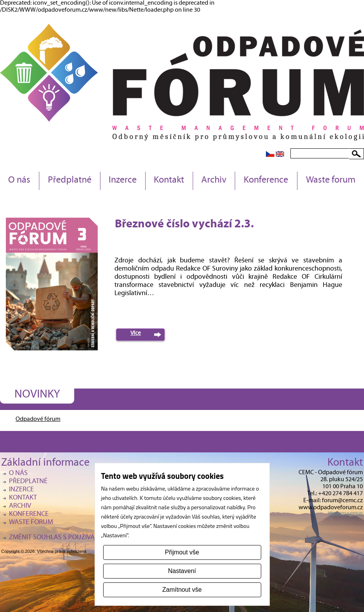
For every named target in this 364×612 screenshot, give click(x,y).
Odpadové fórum (38, 419)
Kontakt (169, 181)
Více (136, 334)
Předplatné (70, 181)
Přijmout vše (182, 552)
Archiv (214, 181)
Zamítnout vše (182, 590)
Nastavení (182, 571)
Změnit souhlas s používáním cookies (71, 538)
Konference (266, 181)
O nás (19, 181)
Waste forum (331, 181)
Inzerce (123, 181)
